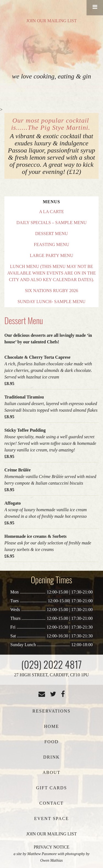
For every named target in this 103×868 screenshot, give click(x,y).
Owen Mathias (51, 860)
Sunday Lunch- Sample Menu (51, 302)
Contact (51, 803)
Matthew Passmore (42, 854)
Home (51, 726)
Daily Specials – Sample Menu (52, 223)
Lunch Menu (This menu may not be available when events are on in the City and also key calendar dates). (51, 273)
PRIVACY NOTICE (51, 847)
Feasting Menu (51, 244)
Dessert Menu (51, 234)
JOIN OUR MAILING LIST (52, 21)
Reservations (51, 711)
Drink (51, 757)
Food (52, 742)
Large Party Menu (52, 255)
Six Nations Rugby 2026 (52, 291)
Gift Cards (51, 788)
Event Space (51, 818)
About (51, 772)
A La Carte (51, 212)
